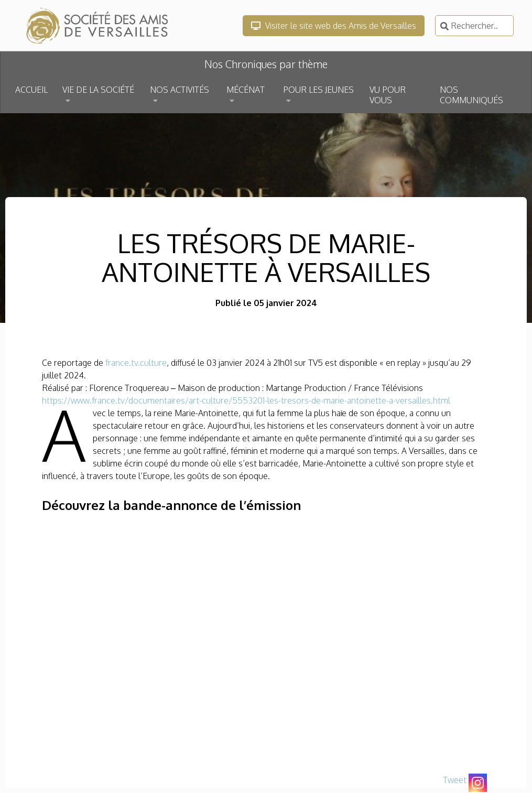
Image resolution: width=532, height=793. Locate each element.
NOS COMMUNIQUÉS (471, 95)
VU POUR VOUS (388, 95)
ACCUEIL (31, 90)
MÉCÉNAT (246, 90)
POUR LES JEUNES (318, 90)
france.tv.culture (136, 363)
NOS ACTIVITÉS (180, 90)
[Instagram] (478, 783)
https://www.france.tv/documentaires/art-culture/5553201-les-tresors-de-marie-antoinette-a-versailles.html (246, 400)
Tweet (455, 780)
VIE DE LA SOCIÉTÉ (98, 90)
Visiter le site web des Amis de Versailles (334, 26)
